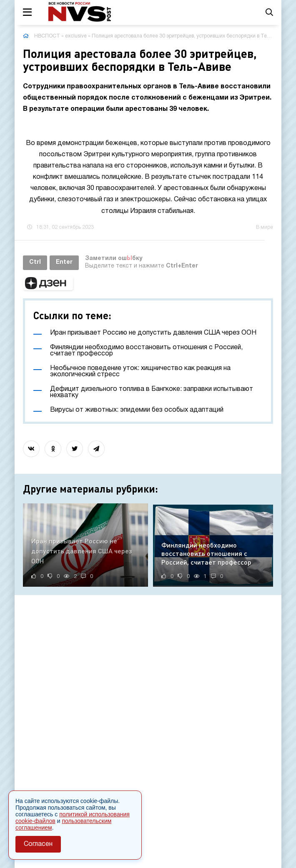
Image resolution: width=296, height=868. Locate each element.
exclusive (76, 36)
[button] (48, 283)
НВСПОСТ (47, 36)
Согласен (38, 844)
